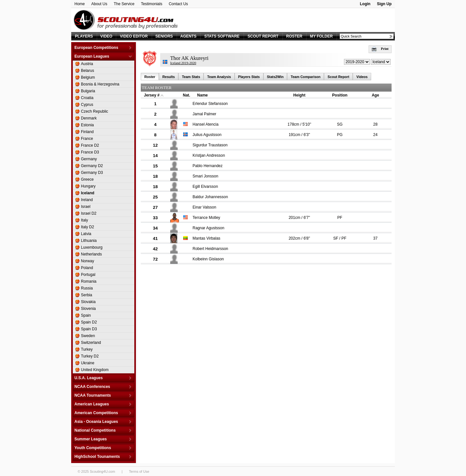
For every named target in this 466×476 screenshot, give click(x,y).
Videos (362, 77)
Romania (89, 281)
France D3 (90, 152)
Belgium (88, 77)
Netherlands (91, 254)
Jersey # (152, 95)
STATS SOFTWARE (222, 36)
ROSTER (294, 36)
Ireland (87, 200)
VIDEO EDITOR (134, 36)
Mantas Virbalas (206, 238)
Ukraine (88, 363)
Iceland (88, 193)
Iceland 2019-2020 (183, 63)
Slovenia (88, 309)
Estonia (87, 125)
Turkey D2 (90, 356)
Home (80, 4)
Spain (86, 315)
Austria (87, 64)
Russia (87, 288)
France (87, 139)
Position (340, 95)
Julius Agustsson (207, 135)
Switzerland (91, 343)
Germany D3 (92, 173)
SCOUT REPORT (263, 36)
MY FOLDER (321, 36)
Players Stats (249, 77)
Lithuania (89, 241)
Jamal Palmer (204, 114)
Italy (84, 220)
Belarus (88, 71)
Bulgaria (88, 91)
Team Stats (191, 77)
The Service (124, 4)
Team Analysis (219, 77)
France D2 (90, 145)
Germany (89, 159)
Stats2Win (275, 77)
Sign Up (384, 4)
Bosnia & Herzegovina (100, 84)
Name (202, 95)
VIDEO (106, 36)
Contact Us (178, 4)
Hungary (88, 186)
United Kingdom (95, 370)
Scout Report (338, 77)
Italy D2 (88, 227)
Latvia (86, 234)
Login (365, 4)
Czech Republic (94, 111)
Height (299, 95)
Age (376, 95)
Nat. (187, 95)
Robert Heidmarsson (210, 249)
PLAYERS (84, 36)
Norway (88, 261)
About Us (99, 4)
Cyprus (87, 105)
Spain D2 (89, 322)
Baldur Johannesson (210, 197)
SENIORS (164, 36)
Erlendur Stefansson (210, 104)
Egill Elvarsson (205, 187)
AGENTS (188, 36)
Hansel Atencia (205, 124)
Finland (87, 132)
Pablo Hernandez (208, 166)
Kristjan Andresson (209, 155)
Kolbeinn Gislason (208, 259)
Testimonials (151, 4)
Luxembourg (92, 247)
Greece (87, 179)
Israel (86, 207)
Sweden (88, 336)
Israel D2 (89, 213)
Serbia (87, 295)
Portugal (88, 275)
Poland (87, 268)
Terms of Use (139, 471)
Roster (150, 77)
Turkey (87, 349)
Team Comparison (305, 77)
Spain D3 (89, 329)
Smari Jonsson (205, 176)
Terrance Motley (206, 218)
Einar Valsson (204, 207)
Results (169, 77)
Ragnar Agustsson (208, 228)
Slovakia (88, 302)
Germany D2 (92, 166)
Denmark (89, 118)
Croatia (87, 98)
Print (380, 49)
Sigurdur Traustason (210, 145)
